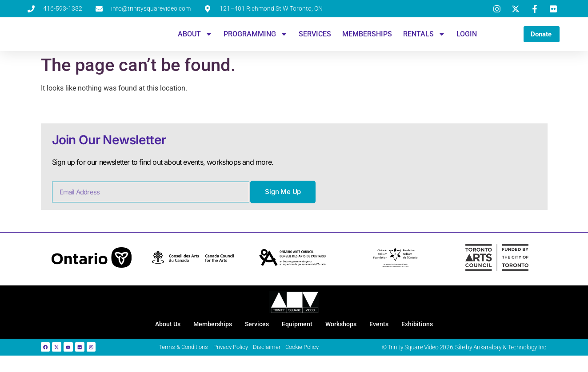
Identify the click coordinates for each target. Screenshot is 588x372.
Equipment (298, 335)
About (192, 39)
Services (312, 38)
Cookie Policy (311, 362)
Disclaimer (274, 362)
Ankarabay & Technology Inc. (510, 361)
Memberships (364, 38)
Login (464, 38)
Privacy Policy (236, 362)
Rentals (421, 39)
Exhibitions (436, 335)
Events (392, 335)
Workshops (348, 335)
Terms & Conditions (186, 362)
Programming (252, 39)
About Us (149, 335)
